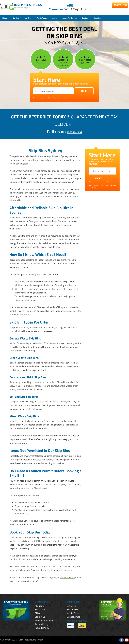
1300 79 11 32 (74, 131)
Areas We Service (80, 18)
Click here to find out (61, 97)
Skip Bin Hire (73, 609)
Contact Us (40, 617)
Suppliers (112, 18)
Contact (98, 18)
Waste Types (48, 18)
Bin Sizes (71, 605)
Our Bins (32, 18)
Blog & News (41, 609)
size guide (68, 310)
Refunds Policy (42, 627)
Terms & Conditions (44, 620)
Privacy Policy (41, 624)
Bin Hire (18, 18)
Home (5, 18)
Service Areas (73, 617)
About (63, 18)
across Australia (68, 577)
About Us (39, 605)
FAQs (37, 613)
